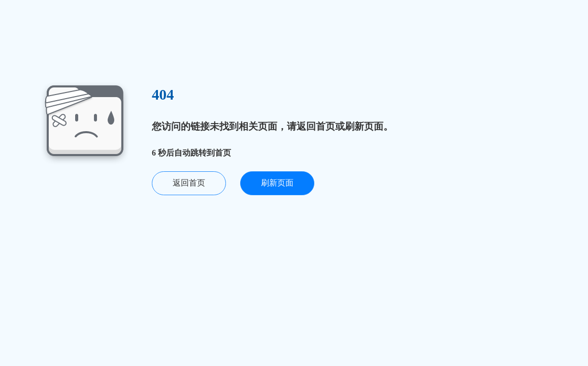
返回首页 (189, 183)
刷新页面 (277, 183)
